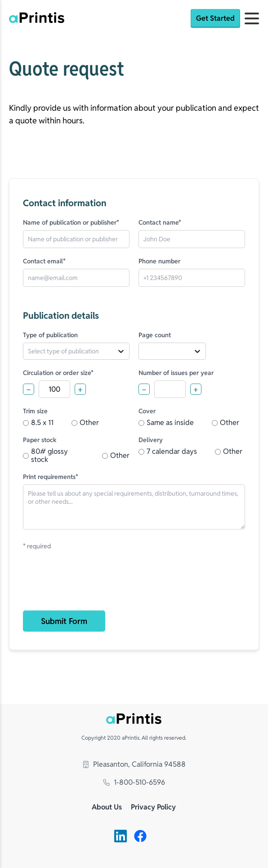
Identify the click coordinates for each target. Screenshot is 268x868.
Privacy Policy (153, 807)
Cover (147, 411)
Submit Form (64, 621)
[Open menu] (252, 18)
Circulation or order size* (58, 373)
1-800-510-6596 (134, 782)
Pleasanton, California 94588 (134, 764)
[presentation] (91, 586)
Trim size (35, 411)
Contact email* (44, 261)
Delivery (151, 440)
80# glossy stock (45, 456)
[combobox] (31, 351)
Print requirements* (51, 477)
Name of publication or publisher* (71, 222)
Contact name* (160, 222)
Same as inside (166, 423)
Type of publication (50, 335)
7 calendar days (168, 452)
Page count (155, 335)
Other (85, 423)
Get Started (215, 18)
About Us (107, 807)
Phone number (159, 261)
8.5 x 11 (38, 423)
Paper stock (40, 440)
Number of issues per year (176, 373)
